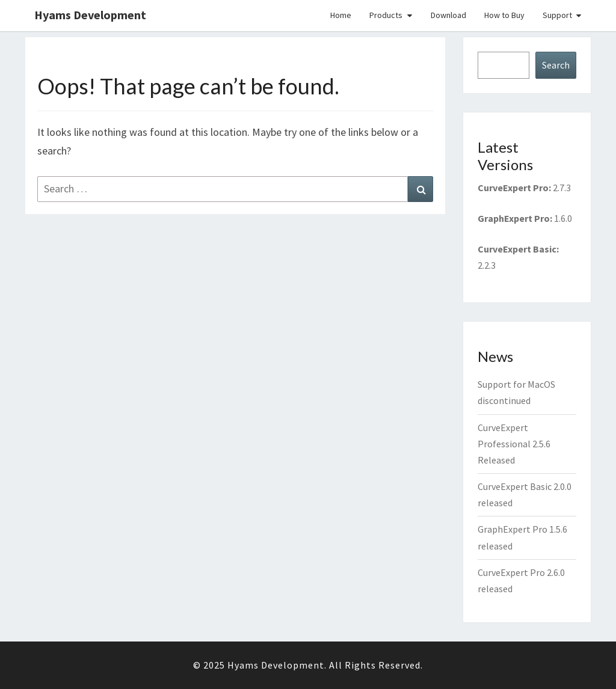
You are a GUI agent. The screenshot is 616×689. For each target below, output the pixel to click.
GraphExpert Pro (514, 218)
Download (448, 15)
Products (386, 15)
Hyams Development (90, 15)
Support (557, 15)
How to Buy (504, 15)
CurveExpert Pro (513, 188)
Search (556, 65)
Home (341, 15)
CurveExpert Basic (517, 249)
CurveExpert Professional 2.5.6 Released (514, 444)
